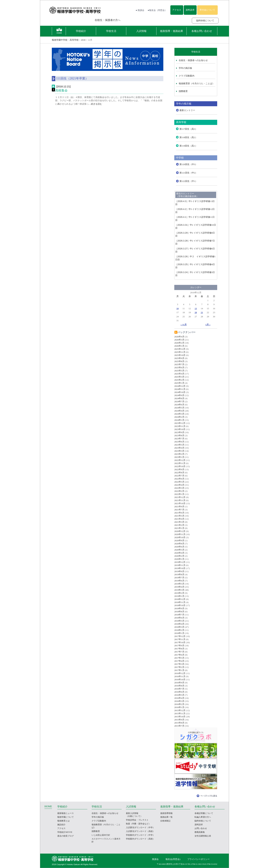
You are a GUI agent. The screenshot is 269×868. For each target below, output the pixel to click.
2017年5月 (179, 658)
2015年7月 (179, 726)
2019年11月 (180, 565)
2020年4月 (179, 553)
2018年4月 (179, 624)
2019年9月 (179, 571)
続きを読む (97, 104)
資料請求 (190, 10)
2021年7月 (179, 510)
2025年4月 (179, 374)
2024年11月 (180, 389)
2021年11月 (180, 500)
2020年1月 (179, 559)
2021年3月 (179, 522)
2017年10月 (180, 642)
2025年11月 (180, 352)
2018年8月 (179, 612)
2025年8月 (179, 361)
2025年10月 (180, 355)
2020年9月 (179, 540)
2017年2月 (179, 667)
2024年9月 (179, 395)
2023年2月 (179, 454)
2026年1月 (179, 346)
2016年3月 (179, 701)
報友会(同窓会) (173, 859)
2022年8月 (179, 473)
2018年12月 (180, 599)
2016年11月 (180, 676)
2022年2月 (179, 491)
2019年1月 (179, 596)
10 (177, 308)
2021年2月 (179, 525)
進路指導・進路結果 (171, 31)
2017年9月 (179, 646)
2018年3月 (179, 627)
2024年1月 (179, 420)
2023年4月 (179, 448)
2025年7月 (179, 364)
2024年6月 (179, 405)
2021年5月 (179, 516)
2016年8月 (179, 686)
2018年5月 (179, 621)
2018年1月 (179, 633)
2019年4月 (179, 587)
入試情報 (141, 31)
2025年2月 (179, 380)
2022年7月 (179, 476)
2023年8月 (179, 435)
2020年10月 (180, 537)
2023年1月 (179, 457)
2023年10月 (180, 429)
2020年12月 (180, 531)
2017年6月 (179, 655)
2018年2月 (179, 630)
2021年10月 (180, 503)
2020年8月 (179, 544)
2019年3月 (179, 590)
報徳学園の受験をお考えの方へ (68, 20)
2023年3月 (179, 451)
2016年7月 (179, 689)
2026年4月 (179, 337)
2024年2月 (179, 417)
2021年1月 (179, 528)
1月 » (208, 325)
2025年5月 (179, 371)
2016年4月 (179, 698)
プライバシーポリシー (198, 859)
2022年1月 (179, 494)
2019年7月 (179, 578)
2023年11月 (180, 426)
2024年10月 (180, 392)
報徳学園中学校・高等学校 (65, 40)
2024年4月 (179, 411)
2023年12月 (180, 423)
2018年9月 (179, 608)
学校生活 (111, 31)
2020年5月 (179, 550)
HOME (48, 806)
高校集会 (61, 90)
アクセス (177, 10)
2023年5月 (179, 445)
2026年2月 (179, 343)
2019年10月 (180, 568)
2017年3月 (179, 664)
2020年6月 (179, 547)
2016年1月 (179, 707)
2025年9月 (179, 358)
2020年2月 (179, 556)
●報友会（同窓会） (157, 10)
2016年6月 (179, 692)
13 (196, 308)
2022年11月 (180, 463)
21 (202, 312)
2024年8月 (179, 398)
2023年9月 (179, 432)
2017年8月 (179, 649)
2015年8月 (179, 723)
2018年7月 (179, 615)
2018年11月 (180, 602)
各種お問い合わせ (202, 31)
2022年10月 (180, 466)
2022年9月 (179, 469)
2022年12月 (180, 460)
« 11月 (184, 325)
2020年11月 (180, 534)
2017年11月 (180, 639)
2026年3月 (179, 340)
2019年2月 (179, 593)
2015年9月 (179, 720)
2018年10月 (180, 605)
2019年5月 (179, 584)
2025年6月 (179, 368)
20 (196, 312)
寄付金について (207, 10)
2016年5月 (179, 695)
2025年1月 (179, 383)
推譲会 (155, 859)
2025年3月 (179, 377)
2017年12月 (180, 636)
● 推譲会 (140, 10)
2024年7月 (179, 401)
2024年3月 (179, 414)
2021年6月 (179, 513)
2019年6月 (179, 581)
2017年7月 (179, 652)
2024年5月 (179, 408)
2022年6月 (179, 479)
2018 (83, 40)
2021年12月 (180, 497)
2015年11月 (180, 713)
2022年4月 (179, 485)
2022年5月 (179, 482)
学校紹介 (81, 31)
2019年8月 (179, 574)
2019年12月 (180, 562)
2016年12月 (180, 673)
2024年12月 (180, 386)
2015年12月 (180, 710)
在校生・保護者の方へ (108, 20)
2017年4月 (179, 661)
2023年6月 (179, 442)
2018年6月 (179, 618)
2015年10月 (180, 717)
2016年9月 (179, 683)
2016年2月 (179, 704)
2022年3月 (179, 488)
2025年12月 (180, 349)
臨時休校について (205, 21)
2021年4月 (179, 519)
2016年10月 (180, 679)
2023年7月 (179, 439)
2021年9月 (179, 507)
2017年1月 (179, 670)
